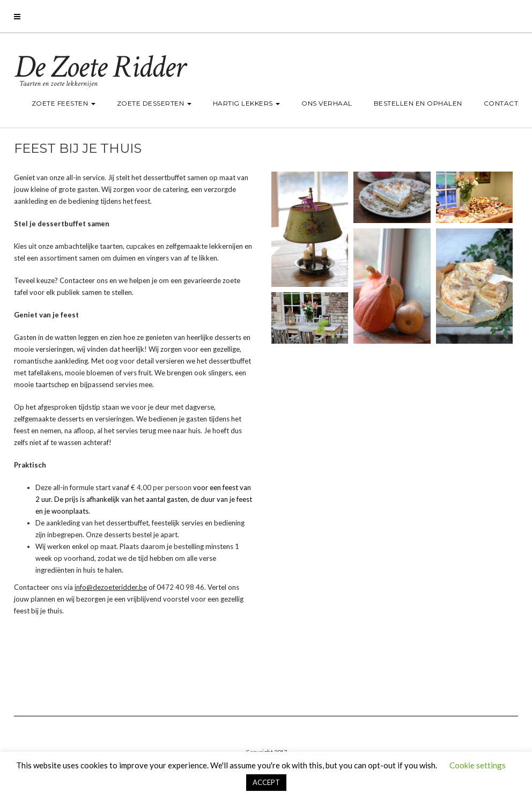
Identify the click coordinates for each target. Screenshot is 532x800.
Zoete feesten (64, 103)
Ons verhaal (327, 103)
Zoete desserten (154, 103)
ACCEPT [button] (266, 782)
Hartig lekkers (247, 103)
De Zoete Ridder (99, 67)
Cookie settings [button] (478, 765)
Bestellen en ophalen (418, 103)
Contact (501, 103)
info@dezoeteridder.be (111, 587)
